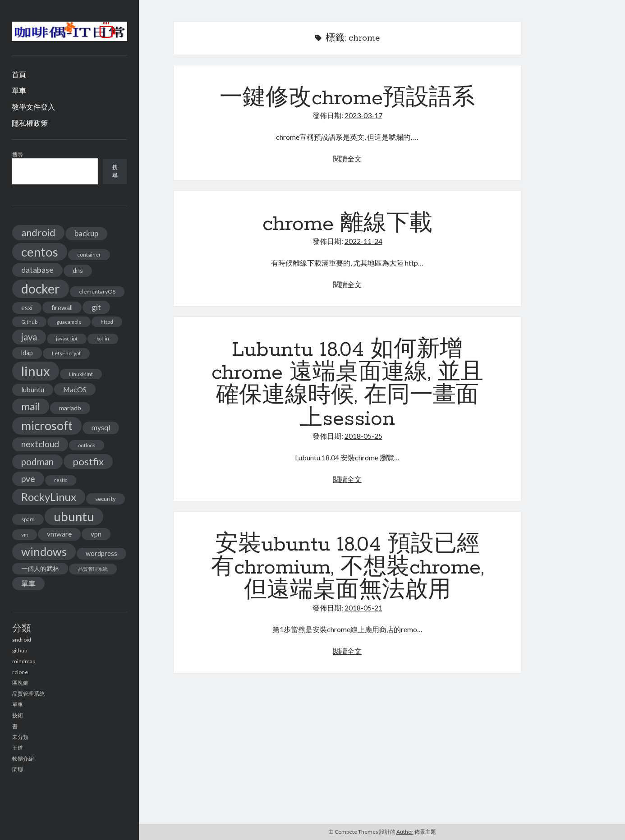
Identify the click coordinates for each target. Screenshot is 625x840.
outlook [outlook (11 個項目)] (87, 445)
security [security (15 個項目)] (106, 499)
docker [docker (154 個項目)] (41, 289)
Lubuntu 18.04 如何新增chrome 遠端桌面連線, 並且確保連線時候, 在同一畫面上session (347, 384)
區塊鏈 (20, 683)
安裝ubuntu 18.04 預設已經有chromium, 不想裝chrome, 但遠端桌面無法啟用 (347, 568)
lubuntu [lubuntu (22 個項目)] (33, 390)
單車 (19, 90)
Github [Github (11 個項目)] (29, 322)
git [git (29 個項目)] (96, 307)
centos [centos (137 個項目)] (40, 252)
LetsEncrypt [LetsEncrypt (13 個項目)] (66, 353)
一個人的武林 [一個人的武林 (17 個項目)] (40, 568)
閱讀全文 (347, 158)
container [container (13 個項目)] (89, 255)
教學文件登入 (33, 107)
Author (405, 832)
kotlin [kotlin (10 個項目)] (103, 338)
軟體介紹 (23, 759)
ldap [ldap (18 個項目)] (27, 353)
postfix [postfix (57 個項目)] (88, 461)
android (22, 640)
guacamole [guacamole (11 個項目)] (69, 322)
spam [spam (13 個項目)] (28, 519)
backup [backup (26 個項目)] (86, 233)
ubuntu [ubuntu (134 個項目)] (74, 516)
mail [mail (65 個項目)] (31, 406)
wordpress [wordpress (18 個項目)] (101, 553)
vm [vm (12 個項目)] (25, 535)
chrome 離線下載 (347, 224)
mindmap (24, 661)
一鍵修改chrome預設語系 (347, 98)
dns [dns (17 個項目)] (78, 270)
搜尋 (18, 154)
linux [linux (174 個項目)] (36, 371)
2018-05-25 (363, 436)
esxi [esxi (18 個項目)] (27, 308)
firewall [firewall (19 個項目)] (62, 308)
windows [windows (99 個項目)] (44, 551)
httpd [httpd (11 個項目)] (107, 322)
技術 (18, 715)
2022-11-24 (363, 241)
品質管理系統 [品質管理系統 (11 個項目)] (93, 569)
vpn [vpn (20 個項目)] (96, 534)
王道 (18, 748)
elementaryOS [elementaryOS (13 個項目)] (97, 291)
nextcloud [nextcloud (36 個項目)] (40, 444)
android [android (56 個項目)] (38, 232)
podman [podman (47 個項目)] (37, 462)
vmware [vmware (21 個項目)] (59, 534)
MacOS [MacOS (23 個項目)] (75, 389)
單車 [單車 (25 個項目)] (28, 583)
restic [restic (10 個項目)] (61, 480)
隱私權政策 (30, 123)
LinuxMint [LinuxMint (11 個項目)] (81, 374)
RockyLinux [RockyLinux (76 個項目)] (49, 497)
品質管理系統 (28, 694)
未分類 (20, 737)
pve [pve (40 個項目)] (28, 479)
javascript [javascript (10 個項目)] (67, 338)
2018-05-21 (363, 608)
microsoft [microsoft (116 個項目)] (47, 426)
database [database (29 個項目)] (37, 270)
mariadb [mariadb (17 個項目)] (70, 408)
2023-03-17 (363, 115)
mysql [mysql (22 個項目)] (101, 427)
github (20, 650)
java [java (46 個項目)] (29, 337)
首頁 (19, 74)
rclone (20, 672)
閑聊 (18, 769)
